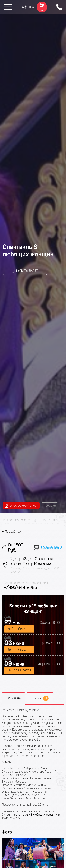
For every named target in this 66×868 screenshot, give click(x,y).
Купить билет (25, 271)
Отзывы (40, 698)
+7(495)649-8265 (20, 587)
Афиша (28, 7)
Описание (13, 698)
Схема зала (52, 547)
